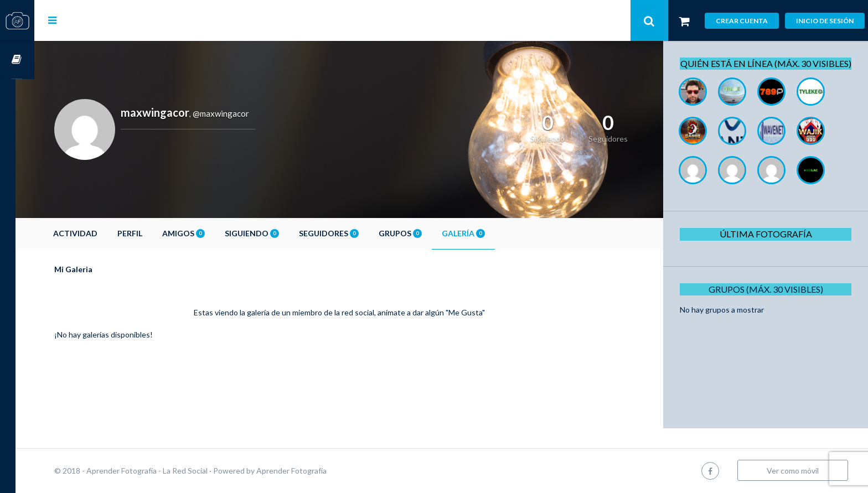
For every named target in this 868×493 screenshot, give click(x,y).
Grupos (419, 233)
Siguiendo (271, 233)
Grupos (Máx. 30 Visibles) (768, 301)
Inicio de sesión (825, 21)
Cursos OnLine (17, 60)
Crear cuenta (742, 21)
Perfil (149, 233)
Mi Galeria (92, 269)
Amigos (202, 233)
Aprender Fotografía (310, 471)
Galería (482, 233)
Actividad (94, 233)
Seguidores (348, 233)
